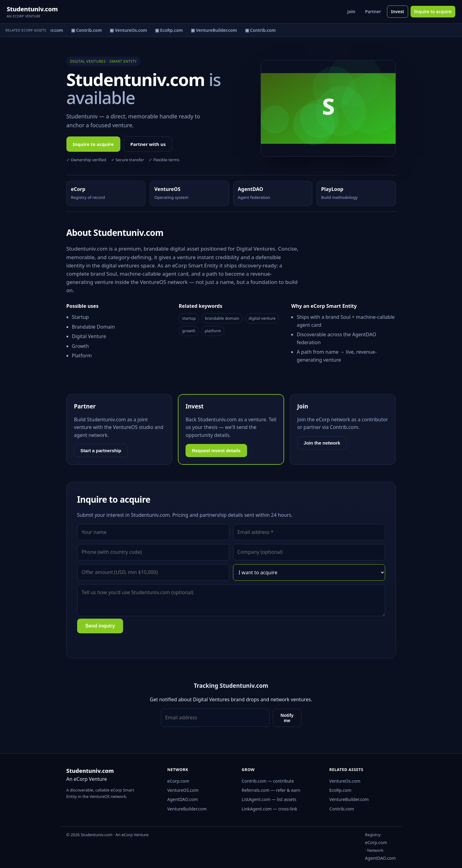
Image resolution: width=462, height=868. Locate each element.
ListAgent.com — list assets (269, 799)
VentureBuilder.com (187, 809)
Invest (398, 11)
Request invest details (216, 451)
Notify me (287, 718)
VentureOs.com (345, 781)
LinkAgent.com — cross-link (269, 809)
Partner (373, 11)
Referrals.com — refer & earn (271, 790)
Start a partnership (101, 451)
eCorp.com (178, 781)
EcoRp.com (340, 790)
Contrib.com (342, 809)
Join (351, 11)
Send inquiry (100, 626)
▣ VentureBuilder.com (215, 30)
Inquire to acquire (433, 11)
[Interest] (309, 572)
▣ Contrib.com (88, 30)
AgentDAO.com (182, 799)
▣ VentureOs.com (130, 30)
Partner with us (148, 144)
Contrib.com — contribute (268, 781)
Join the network (322, 443)
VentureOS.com (183, 790)
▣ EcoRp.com (170, 30)
